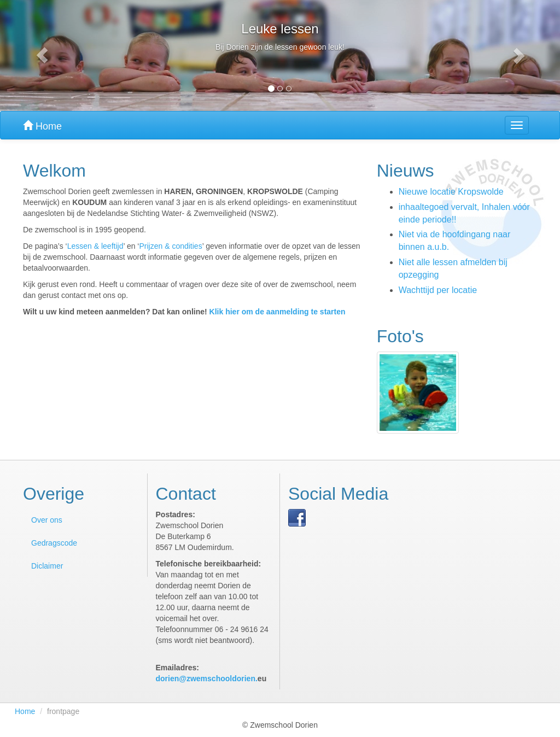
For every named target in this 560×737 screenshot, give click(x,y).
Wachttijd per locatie (438, 290)
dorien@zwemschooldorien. (207, 678)
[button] (42, 55)
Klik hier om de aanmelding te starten (278, 312)
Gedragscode (54, 543)
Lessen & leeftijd (95, 246)
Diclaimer (47, 566)
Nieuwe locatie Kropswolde (451, 192)
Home (42, 126)
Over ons (47, 520)
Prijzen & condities (170, 246)
